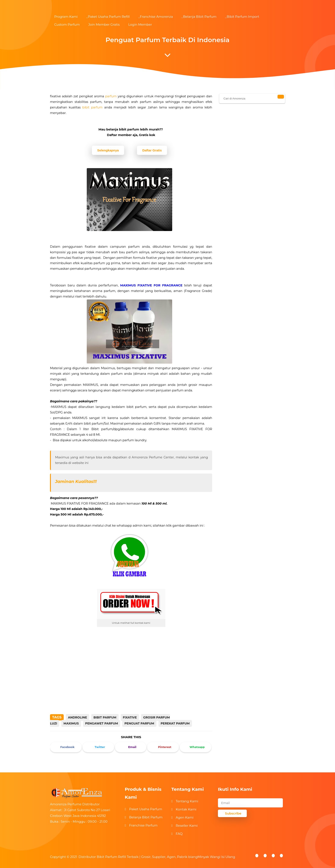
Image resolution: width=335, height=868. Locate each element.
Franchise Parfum (143, 825)
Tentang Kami (187, 801)
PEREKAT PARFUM (175, 723)
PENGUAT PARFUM (139, 723)
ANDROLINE (77, 717)
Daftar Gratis (152, 150)
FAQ (179, 834)
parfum (111, 96)
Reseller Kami (187, 826)
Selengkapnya (108, 150)
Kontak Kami (186, 809)
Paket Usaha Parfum (146, 809)
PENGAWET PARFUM (102, 723)
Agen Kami (184, 817)
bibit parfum (92, 107)
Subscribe (233, 813)
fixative (130, 717)
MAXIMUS (71, 723)
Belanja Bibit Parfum (146, 817)
